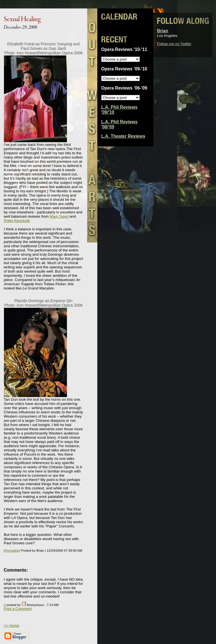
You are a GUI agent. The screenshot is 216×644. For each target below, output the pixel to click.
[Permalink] (12, 550)
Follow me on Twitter (174, 44)
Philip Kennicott (17, 221)
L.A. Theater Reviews (123, 136)
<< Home (11, 626)
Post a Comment (18, 609)
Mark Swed (59, 216)
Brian (163, 31)
